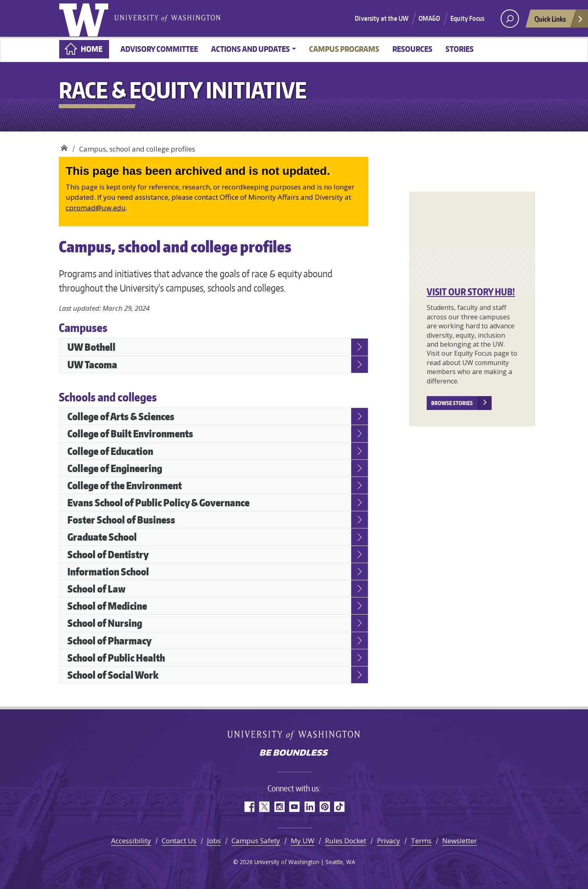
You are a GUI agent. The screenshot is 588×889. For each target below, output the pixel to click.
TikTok (340, 807)
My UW (303, 841)
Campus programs (344, 49)
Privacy (389, 841)
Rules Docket (346, 841)
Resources (412, 49)
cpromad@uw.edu (96, 208)
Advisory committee (159, 49)
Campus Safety (256, 841)
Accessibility (131, 841)
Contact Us (179, 841)
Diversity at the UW (382, 18)
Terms (421, 841)
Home (92, 49)
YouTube (294, 807)
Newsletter (460, 841)
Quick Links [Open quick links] (559, 21)
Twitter (264, 807)
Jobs (214, 841)
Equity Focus (467, 18)
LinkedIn (309, 807)
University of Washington (85, 18)
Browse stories (452, 403)
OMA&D (429, 18)
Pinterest (324, 807)
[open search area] (510, 19)
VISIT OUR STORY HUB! (471, 292)
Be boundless (294, 753)
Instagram (279, 807)
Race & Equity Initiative (64, 146)
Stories (460, 49)
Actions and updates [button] (251, 49)
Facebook (249, 807)
